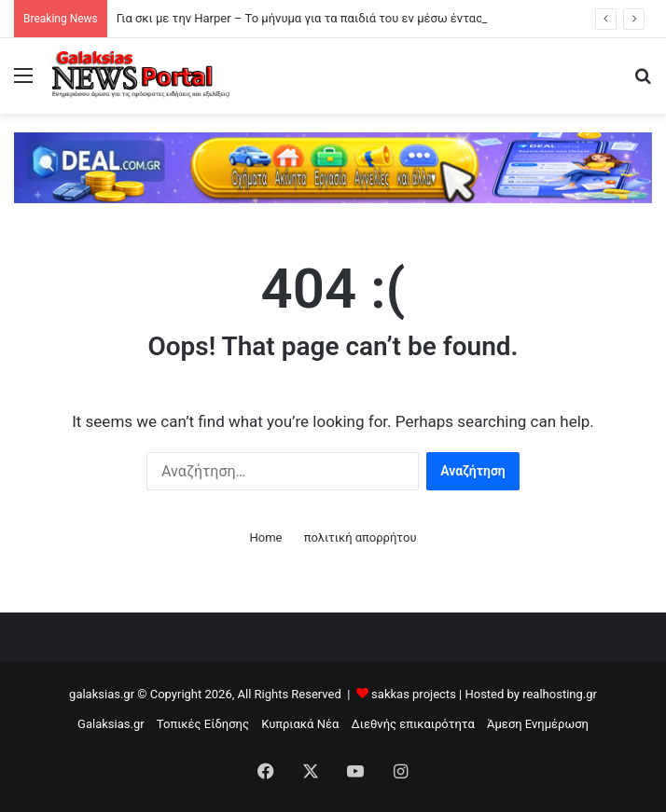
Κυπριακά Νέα (300, 724)
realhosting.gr (560, 694)
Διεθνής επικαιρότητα (413, 724)
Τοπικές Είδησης (203, 724)
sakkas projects (414, 694)
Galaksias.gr (111, 724)
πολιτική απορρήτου (361, 537)
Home (265, 537)
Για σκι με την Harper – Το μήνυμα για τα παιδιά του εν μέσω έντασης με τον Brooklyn (351, 18)
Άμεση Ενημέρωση (538, 724)
